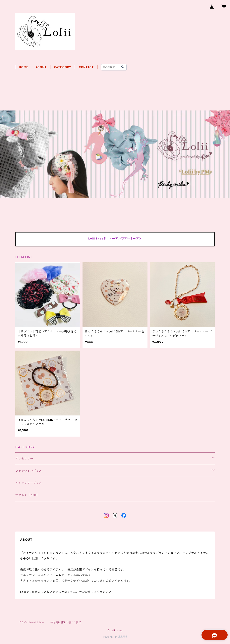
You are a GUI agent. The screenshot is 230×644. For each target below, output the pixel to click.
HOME (24, 67)
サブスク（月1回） (28, 495)
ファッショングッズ (29, 471)
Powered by (115, 637)
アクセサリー (24, 459)
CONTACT (86, 67)
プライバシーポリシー (31, 622)
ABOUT (41, 67)
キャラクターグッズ (29, 483)
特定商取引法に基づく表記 (66, 622)
